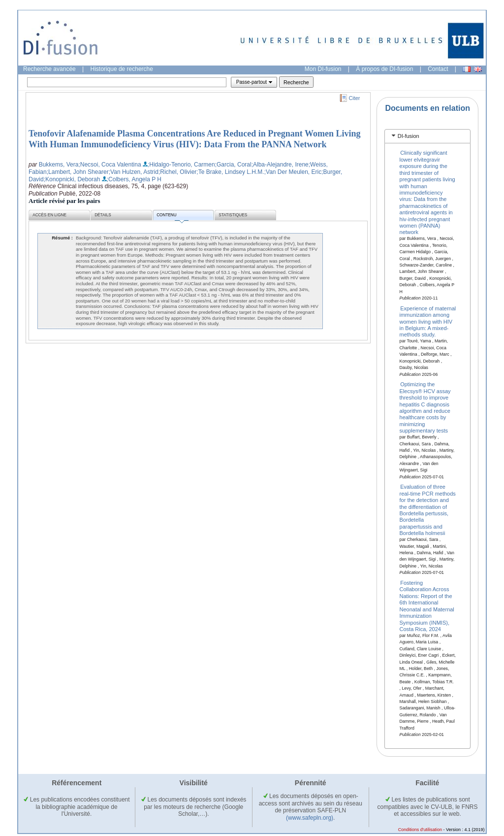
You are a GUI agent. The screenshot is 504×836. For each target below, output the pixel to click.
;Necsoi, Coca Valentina (110, 165)
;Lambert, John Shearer (78, 172)
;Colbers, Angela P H (134, 179)
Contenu (172, 217)
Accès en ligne (49, 215)
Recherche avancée (49, 69)
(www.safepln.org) (310, 818)
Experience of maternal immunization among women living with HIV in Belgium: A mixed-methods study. (428, 321)
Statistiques (233, 215)
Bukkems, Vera (59, 165)
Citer (355, 98)
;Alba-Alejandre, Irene (280, 165)
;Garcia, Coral (233, 165)
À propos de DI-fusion (384, 69)
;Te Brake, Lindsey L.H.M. (230, 172)
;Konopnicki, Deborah (72, 179)
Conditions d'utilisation (420, 830)
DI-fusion (409, 136)
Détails (103, 215)
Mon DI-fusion (323, 69)
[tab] (427, 136)
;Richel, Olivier (177, 172)
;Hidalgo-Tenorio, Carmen (181, 165)
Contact (438, 69)
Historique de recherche (122, 69)
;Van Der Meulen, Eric (293, 172)
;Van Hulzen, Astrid (134, 172)
